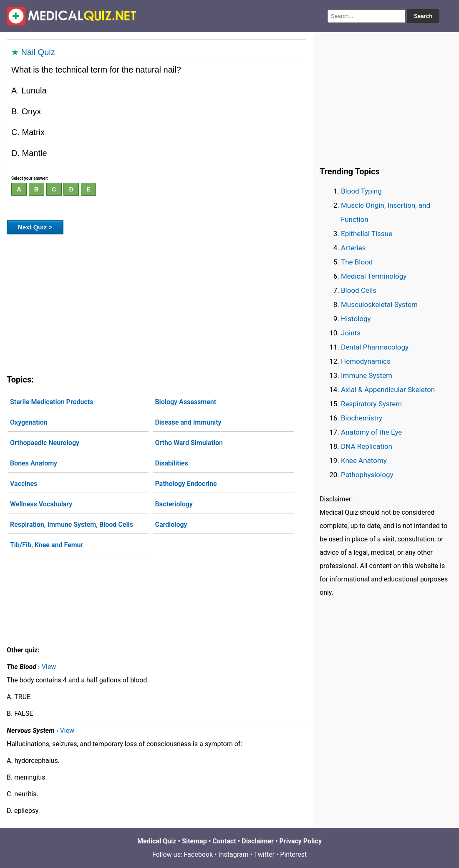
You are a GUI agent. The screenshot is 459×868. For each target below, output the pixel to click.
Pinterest (293, 854)
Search (423, 16)
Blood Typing (361, 191)
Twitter (264, 854)
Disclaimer (258, 841)
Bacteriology (174, 504)
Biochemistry (362, 418)
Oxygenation (29, 422)
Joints (351, 333)
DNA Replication (367, 446)
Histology (356, 319)
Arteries (353, 248)
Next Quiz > (35, 227)
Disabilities (171, 463)
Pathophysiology (367, 475)
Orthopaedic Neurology (45, 443)
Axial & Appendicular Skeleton (388, 390)
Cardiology (171, 525)
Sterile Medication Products (52, 402)
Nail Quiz (38, 52)
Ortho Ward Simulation (189, 443)
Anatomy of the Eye (371, 432)
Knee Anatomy (364, 460)
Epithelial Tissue (367, 234)
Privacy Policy (301, 841)
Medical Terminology (374, 276)
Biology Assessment (185, 402)
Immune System (367, 375)
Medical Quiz (157, 841)
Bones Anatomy (34, 463)
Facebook (198, 854)
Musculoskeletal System (379, 304)
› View (47, 667)
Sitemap (194, 841)
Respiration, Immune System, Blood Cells (72, 525)
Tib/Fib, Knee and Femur (47, 545)
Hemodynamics (366, 361)
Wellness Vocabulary (41, 504)
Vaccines (24, 484)
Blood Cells (359, 290)
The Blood (357, 262)
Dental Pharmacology (375, 347)
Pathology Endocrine (186, 484)
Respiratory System (371, 404)
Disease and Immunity (188, 422)
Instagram (233, 854)
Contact (224, 841)
